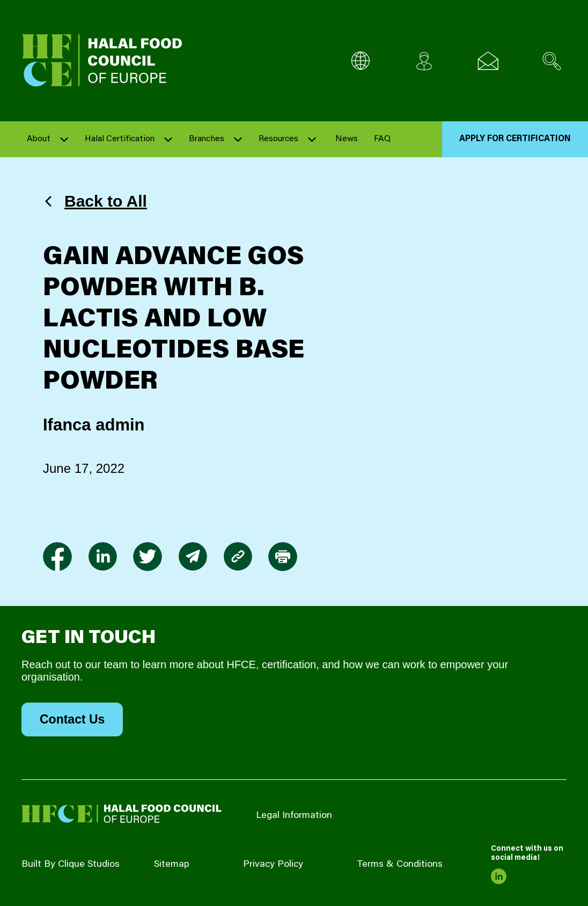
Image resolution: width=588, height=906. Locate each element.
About (39, 139)
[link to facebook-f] (57, 557)
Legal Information (294, 816)
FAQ (382, 139)
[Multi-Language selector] (360, 61)
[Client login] (424, 61)
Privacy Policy (273, 865)
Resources (278, 139)
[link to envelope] (193, 557)
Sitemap (172, 865)
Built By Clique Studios (71, 865)
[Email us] (488, 61)
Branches (207, 139)
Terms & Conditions (400, 865)
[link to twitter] (148, 557)
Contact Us (72, 719)
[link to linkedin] (102, 557)
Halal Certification (120, 139)
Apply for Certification (515, 139)
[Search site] (552, 61)
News (347, 139)
